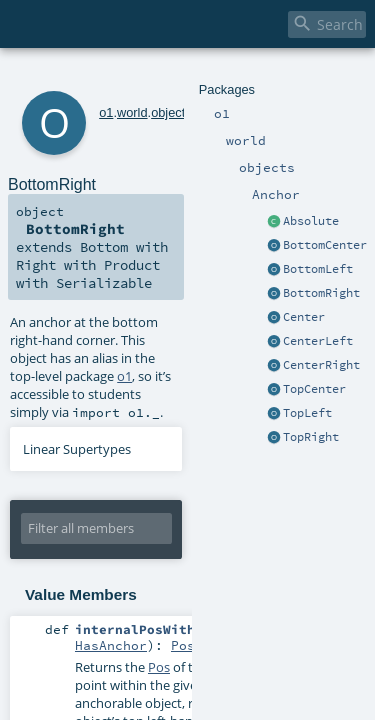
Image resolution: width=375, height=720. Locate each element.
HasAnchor (111, 508)
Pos (183, 508)
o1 (79, 77)
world (105, 77)
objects (144, 77)
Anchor (188, 77)
